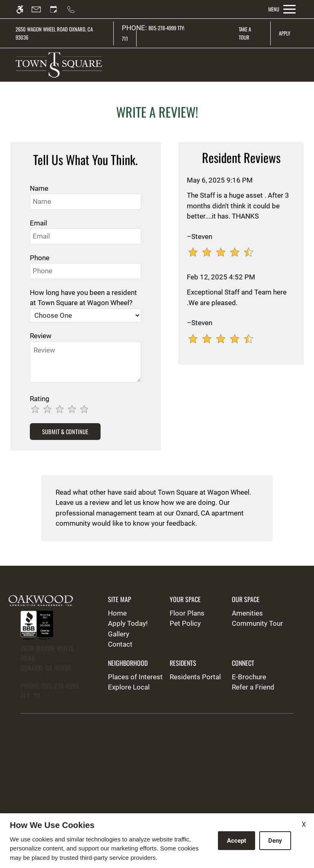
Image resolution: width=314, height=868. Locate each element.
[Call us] (75, 9)
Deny (275, 841)
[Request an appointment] (57, 9)
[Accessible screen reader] (24, 9)
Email (38, 223)
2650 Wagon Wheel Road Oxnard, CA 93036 (54, 33)
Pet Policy (185, 623)
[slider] (69, 410)
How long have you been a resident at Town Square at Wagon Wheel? (83, 298)
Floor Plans (187, 613)
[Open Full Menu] (282, 9)
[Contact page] (40, 9)
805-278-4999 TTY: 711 (153, 33)
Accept (237, 841)
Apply (285, 33)
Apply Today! (128, 623)
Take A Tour (245, 33)
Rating (40, 399)
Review (41, 336)
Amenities (247, 613)
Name (39, 188)
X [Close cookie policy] (304, 824)
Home (117, 613)
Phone (40, 258)
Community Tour (257, 623)
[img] (59, 65)
